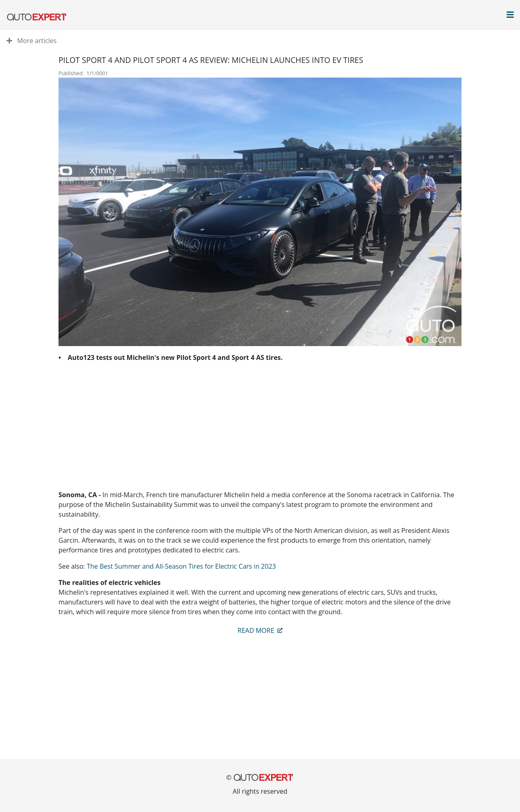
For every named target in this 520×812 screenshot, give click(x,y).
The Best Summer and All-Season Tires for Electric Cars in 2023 (181, 566)
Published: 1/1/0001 (83, 73)
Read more (260, 630)
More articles (31, 41)
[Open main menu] (510, 15)
